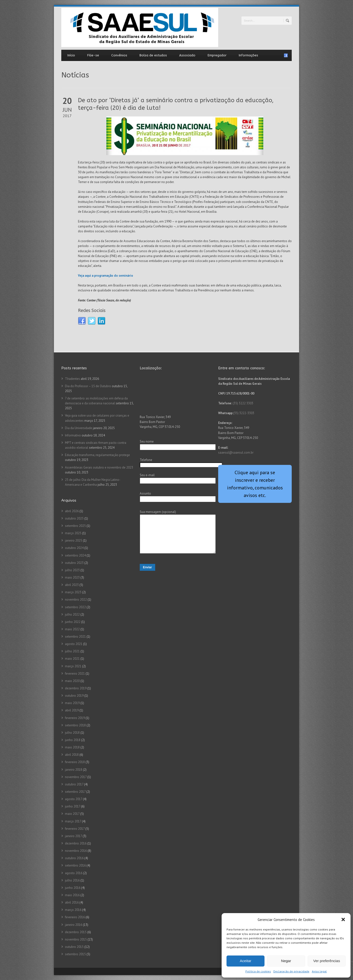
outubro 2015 (74, 947)
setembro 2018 (75, 725)
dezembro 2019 (76, 688)
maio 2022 (72, 629)
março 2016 (73, 910)
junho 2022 (73, 622)
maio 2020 (72, 681)
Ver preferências (327, 961)
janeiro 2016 (74, 925)
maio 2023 (72, 577)
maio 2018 (72, 747)
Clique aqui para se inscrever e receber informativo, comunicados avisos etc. (255, 484)
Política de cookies (258, 971)
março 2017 (73, 821)
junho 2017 (73, 806)
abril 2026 (72, 511)
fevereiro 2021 (75, 674)
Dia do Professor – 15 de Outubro (88, 386)
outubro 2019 (74, 696)
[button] (343, 919)
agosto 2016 (74, 873)
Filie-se (93, 55)
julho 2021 (72, 651)
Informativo (73, 435)
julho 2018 (72, 733)
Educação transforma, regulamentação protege (97, 455)
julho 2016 (72, 880)
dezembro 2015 (76, 932)
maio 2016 (72, 895)
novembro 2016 (76, 851)
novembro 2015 (76, 939)
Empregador (217, 55)
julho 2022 (72, 614)
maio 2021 (72, 659)
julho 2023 (72, 570)
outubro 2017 (74, 784)
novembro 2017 (76, 777)
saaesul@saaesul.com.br (236, 453)
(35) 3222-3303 (244, 413)
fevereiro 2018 (75, 762)
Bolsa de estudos (153, 55)
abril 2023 (72, 585)
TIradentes (72, 379)
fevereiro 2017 (75, 829)
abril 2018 (72, 755)
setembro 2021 (75, 637)
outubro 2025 (74, 518)
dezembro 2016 (76, 843)
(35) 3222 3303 (243, 403)
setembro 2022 (75, 607)
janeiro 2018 (74, 770)
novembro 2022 (76, 600)
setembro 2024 (75, 555)
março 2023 (73, 592)
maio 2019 (72, 703)
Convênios (119, 55)
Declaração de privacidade (291, 971)
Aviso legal (319, 971)
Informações (248, 55)
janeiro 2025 (74, 540)
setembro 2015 (75, 954)
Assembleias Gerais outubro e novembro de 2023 (99, 467)
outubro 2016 (74, 858)
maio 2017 (72, 814)
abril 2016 (72, 902)
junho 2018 (73, 740)
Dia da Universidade (79, 428)
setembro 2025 (75, 526)
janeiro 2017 (73, 836)
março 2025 (73, 533)
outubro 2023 (74, 563)
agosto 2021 (74, 644)
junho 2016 (73, 888)
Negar (286, 961)
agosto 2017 (74, 799)
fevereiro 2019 (75, 718)
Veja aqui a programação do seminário (106, 276)
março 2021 (73, 666)
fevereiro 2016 (75, 917)
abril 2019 (72, 710)
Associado (187, 55)
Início (71, 55)
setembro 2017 (75, 792)
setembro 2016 (75, 865)
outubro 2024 (74, 548)
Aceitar (246, 961)
